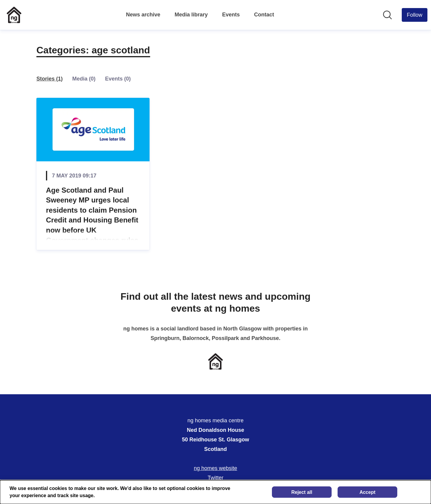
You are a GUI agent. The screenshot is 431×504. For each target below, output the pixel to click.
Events (231, 15)
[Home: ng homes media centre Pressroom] (14, 15)
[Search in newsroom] (387, 15)
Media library (191, 15)
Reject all (302, 492)
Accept (367, 492)
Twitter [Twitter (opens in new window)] (215, 478)
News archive (143, 15)
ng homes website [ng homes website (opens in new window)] (215, 468)
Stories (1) (50, 79)
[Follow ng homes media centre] (415, 15)
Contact (264, 15)
